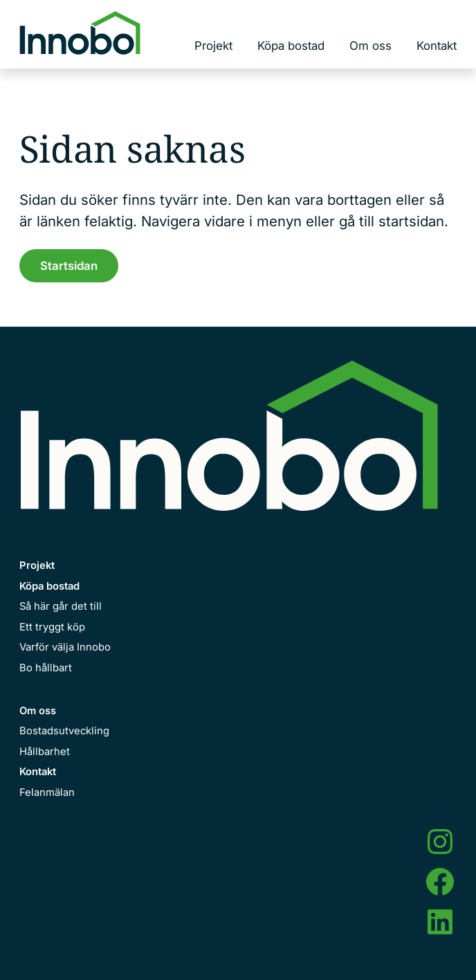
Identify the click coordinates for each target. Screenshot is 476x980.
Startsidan (69, 266)
